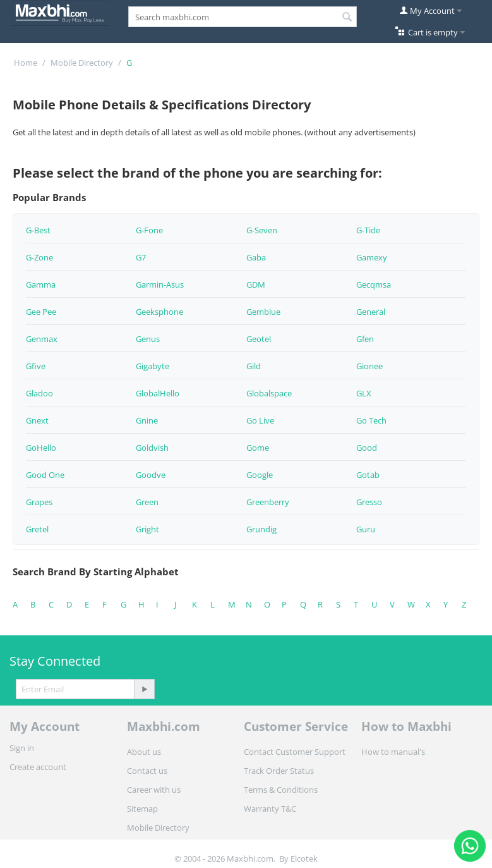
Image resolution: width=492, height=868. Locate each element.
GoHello (41, 448)
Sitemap (142, 809)
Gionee (369, 366)
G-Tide (368, 230)
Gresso (369, 502)
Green (147, 502)
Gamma (41, 284)
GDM (256, 284)
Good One (45, 475)
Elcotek (304, 859)
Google (260, 475)
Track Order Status (279, 771)
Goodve (151, 475)
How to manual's (393, 752)
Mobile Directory (82, 63)
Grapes (39, 502)
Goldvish (152, 448)
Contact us (147, 771)
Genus (148, 339)
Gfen (365, 339)
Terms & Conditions (281, 790)
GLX (364, 393)
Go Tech (371, 420)
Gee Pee (41, 312)
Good (367, 448)
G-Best (38, 230)
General (371, 312)
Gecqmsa (374, 284)
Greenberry (268, 502)
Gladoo (39, 393)
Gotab (368, 475)
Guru (366, 529)
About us (144, 752)
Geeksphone (159, 312)
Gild (254, 366)
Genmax (42, 339)
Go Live (260, 420)
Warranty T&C (270, 809)
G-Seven (262, 230)
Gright (147, 529)
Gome (258, 448)
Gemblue (263, 312)
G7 (141, 257)
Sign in (22, 748)
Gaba (256, 257)
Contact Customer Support (295, 752)
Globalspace (269, 393)
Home (26, 63)
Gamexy (372, 257)
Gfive (36, 366)
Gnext (37, 420)
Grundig (261, 529)
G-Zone (39, 257)
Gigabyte (153, 366)
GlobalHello (158, 393)
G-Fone (149, 230)
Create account (38, 767)
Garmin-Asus (160, 284)
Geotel (259, 339)
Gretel (37, 529)
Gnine (147, 420)
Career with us (154, 790)
